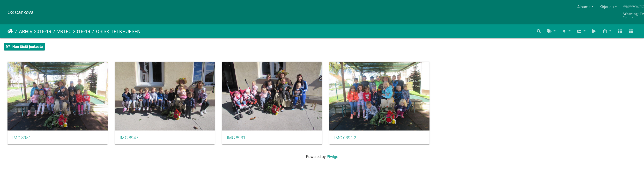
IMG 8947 (131, 139)
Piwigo (333, 158)
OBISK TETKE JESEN (118, 31)
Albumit (584, 7)
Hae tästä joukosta (24, 47)
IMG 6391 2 (351, 139)
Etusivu (10, 31)
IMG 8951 (22, 139)
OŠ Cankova (21, 12)
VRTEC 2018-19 (74, 31)
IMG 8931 (240, 139)
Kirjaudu (607, 7)
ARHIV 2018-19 (35, 31)
